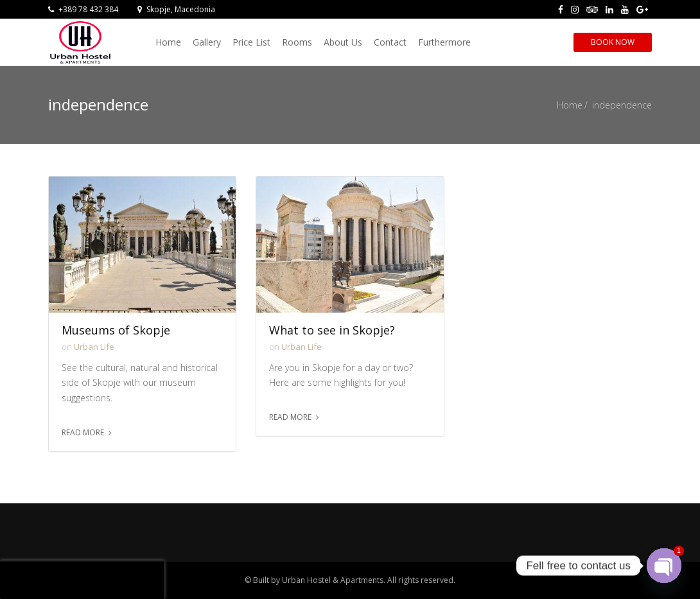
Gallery (207, 42)
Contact (390, 42)
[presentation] (82, 580)
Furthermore (444, 42)
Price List (251, 42)
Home (168, 42)
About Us (343, 42)
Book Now (613, 42)
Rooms (297, 42)
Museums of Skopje (116, 330)
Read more (83, 432)
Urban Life (94, 347)
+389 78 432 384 (83, 9)
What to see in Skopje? (332, 330)
